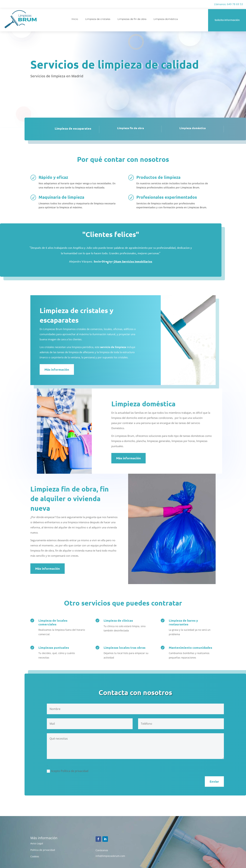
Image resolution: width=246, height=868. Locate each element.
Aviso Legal (37, 843)
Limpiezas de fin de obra (132, 19)
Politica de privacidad (43, 850)
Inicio (75, 19)
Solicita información (227, 20)
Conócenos (102, 850)
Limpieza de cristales (98, 19)
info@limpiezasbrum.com (110, 856)
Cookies (35, 856)
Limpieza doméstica (166, 19)
